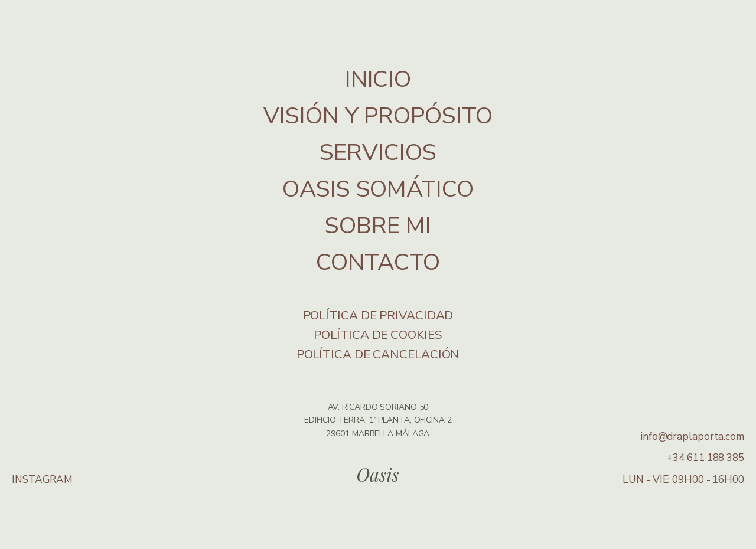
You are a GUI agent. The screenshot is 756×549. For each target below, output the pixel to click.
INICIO (378, 79)
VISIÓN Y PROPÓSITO (378, 116)
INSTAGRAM (42, 480)
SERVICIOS (378, 153)
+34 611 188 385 (706, 458)
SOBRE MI (378, 226)
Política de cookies (378, 335)
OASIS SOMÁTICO (378, 189)
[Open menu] (732, 19)
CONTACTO (378, 262)
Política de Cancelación (378, 354)
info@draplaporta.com (693, 437)
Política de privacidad (378, 315)
